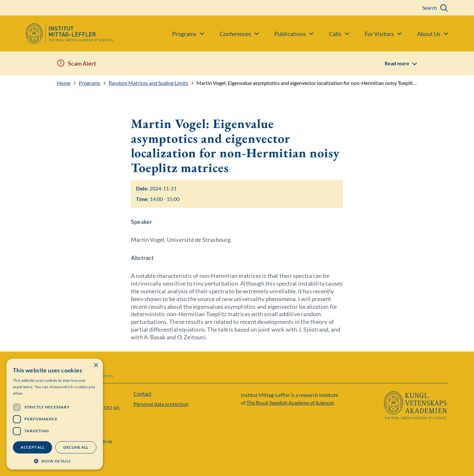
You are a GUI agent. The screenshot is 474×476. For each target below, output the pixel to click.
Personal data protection (161, 404)
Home (64, 83)
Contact (142, 394)
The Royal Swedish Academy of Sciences (290, 403)
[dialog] (55, 414)
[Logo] (56, 33)
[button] (55, 460)
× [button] (96, 366)
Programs (90, 83)
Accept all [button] (32, 447)
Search (430, 8)
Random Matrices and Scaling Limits (148, 83)
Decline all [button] (76, 447)
